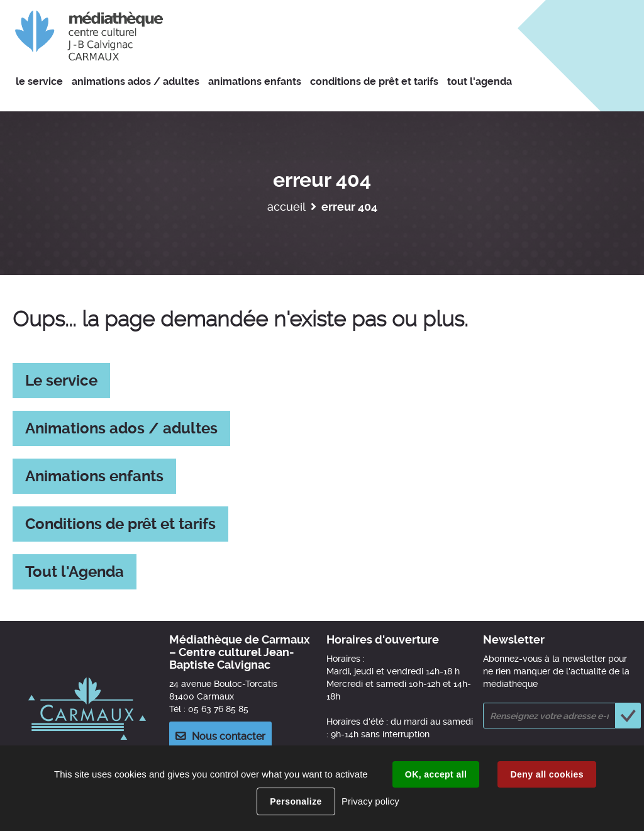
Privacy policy (370, 801)
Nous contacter (229, 736)
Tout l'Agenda (75, 572)
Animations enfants (94, 476)
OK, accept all (436, 774)
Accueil (286, 207)
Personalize (296, 801)
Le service (61, 381)
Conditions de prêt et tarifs (120, 524)
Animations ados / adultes (121, 428)
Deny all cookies (547, 774)
